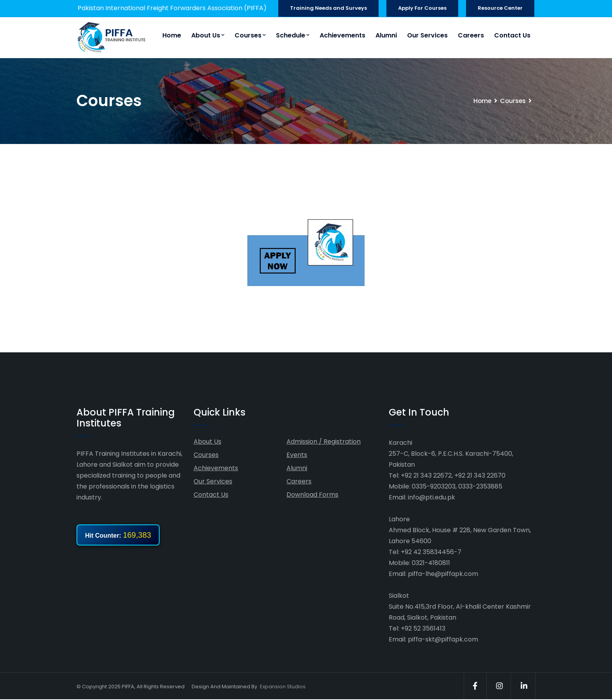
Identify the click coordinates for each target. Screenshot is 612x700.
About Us (208, 35)
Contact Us (512, 35)
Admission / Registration (324, 441)
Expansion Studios (283, 687)
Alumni (386, 35)
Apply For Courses (422, 8)
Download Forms (312, 495)
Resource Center (500, 8)
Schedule (293, 35)
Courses (250, 35)
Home (172, 35)
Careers (471, 35)
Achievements (342, 35)
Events (297, 455)
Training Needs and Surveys (328, 8)
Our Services (427, 35)
